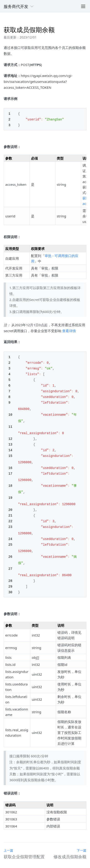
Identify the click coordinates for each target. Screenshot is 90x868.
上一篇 (8, 843)
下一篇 (82, 843)
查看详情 (69, 330)
